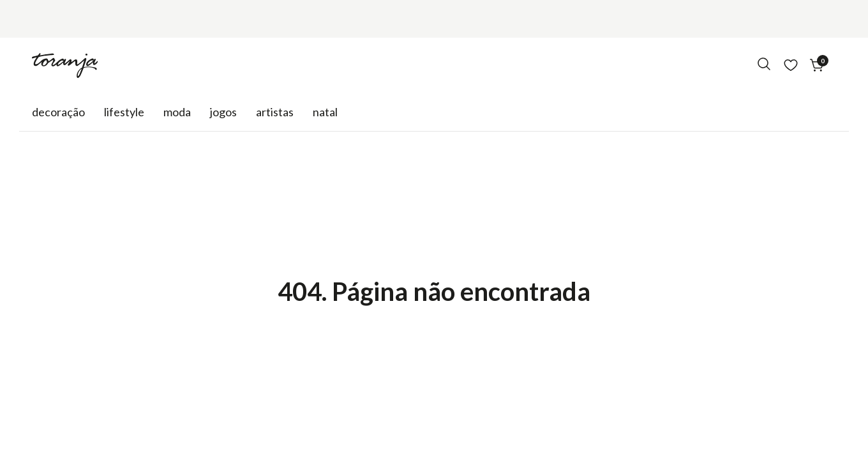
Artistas (275, 112)
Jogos (223, 112)
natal (325, 112)
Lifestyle (124, 112)
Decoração (58, 112)
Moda (177, 112)
